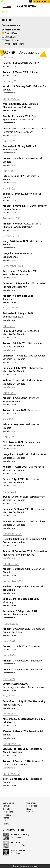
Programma (8, 812)
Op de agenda (29, 52)
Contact (30, 812)
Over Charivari (9, 803)
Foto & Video (32, 806)
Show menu (46, 8)
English (9, 7)
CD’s (5, 821)
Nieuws (30, 809)
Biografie (6, 809)
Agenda (6, 818)
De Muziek (7, 806)
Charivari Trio (26, 7)
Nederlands (5, 7)
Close (35, 866)
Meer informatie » (9, 66)
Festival (6, 824)
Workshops (31, 803)
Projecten (7, 815)
